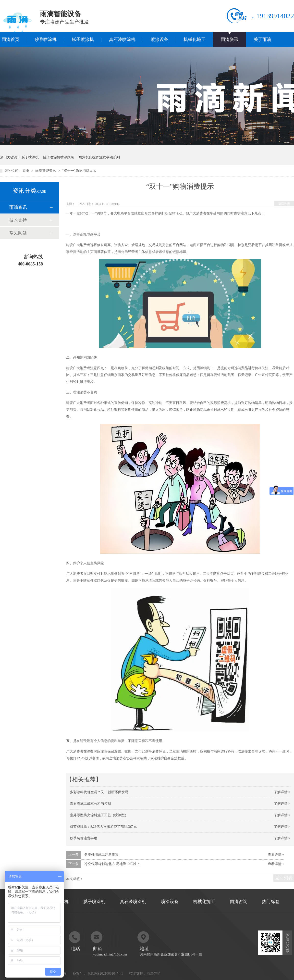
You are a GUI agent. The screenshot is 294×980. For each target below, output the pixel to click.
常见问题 (18, 233)
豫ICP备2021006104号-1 (105, 974)
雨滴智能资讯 (46, 171)
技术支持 (18, 220)
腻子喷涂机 (83, 39)
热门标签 (271, 902)
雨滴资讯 (230, 39)
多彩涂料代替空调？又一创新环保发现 (99, 792)
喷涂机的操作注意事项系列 (99, 157)
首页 (26, 171)
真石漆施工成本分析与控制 (90, 804)
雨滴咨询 (239, 902)
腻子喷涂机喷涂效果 (59, 157)
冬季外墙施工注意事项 (101, 855)
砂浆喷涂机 (46, 39)
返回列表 (284, 204)
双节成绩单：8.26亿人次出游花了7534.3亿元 (103, 827)
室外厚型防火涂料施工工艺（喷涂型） (99, 815)
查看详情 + (276, 855)
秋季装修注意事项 (84, 838)
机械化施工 (195, 39)
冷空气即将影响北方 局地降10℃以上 (112, 864)
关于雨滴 (262, 39)
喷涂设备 (159, 39)
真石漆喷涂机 (122, 39)
